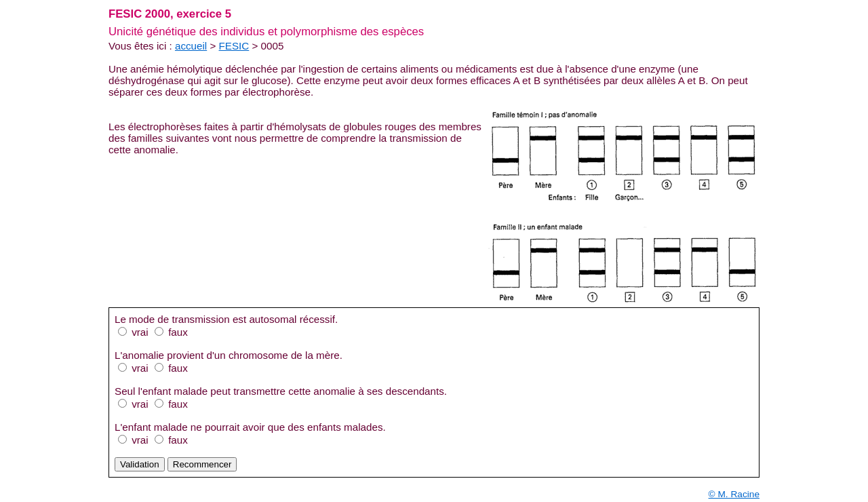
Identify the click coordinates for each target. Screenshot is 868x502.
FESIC (234, 46)
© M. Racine (734, 494)
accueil (191, 46)
